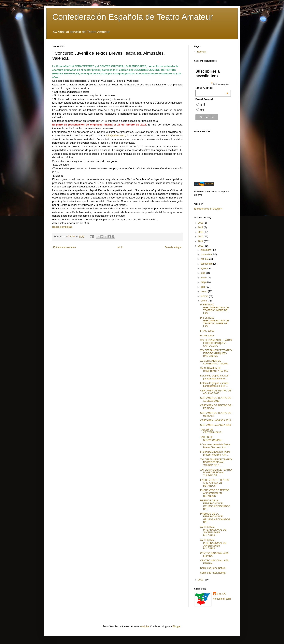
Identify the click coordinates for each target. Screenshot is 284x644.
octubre (205, 259)
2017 (201, 227)
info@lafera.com (116, 135)
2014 (201, 241)
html (202, 105)
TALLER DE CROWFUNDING (211, 431)
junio (204, 278)
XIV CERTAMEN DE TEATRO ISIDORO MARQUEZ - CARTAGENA (216, 343)
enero (204, 301)
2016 (201, 232)
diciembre (206, 250)
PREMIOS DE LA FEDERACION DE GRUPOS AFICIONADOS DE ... (215, 505)
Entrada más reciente (64, 247)
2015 (201, 237)
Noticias (201, 52)
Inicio (120, 247)
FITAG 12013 (207, 331)
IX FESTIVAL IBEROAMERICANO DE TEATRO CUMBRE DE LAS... (214, 309)
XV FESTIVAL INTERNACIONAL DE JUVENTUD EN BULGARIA (213, 531)
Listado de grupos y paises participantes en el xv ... (214, 377)
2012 (201, 580)
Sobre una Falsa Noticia (213, 568)
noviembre (207, 255)
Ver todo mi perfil (222, 599)
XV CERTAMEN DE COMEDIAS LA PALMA (214, 362)
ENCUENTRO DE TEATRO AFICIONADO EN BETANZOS (215, 483)
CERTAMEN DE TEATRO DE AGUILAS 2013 (216, 392)
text (202, 110)
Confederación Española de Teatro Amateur (133, 17)
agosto (205, 268)
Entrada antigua (173, 247)
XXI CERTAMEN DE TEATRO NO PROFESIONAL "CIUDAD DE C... (216, 462)
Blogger (177, 626)
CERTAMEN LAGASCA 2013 (216, 420)
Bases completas (62, 227)
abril (203, 287)
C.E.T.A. (221, 594)
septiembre (207, 264)
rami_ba (144, 626)
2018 (201, 223)
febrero (205, 296)
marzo (204, 291)
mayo (204, 282)
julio (203, 273)
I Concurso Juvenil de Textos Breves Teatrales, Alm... (215, 446)
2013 (201, 246)
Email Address (212, 88)
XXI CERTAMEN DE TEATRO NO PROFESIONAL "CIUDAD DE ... (216, 473)
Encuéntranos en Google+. (208, 209)
